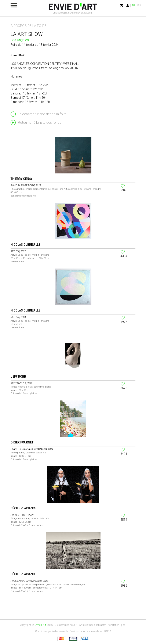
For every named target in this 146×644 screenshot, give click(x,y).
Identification (128, 6)
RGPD (108, 631)
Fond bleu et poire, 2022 (26, 186)
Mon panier (122, 5)
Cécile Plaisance (23, 508)
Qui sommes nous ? (66, 625)
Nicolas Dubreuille (25, 245)
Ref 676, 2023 (18, 317)
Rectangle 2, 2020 (21, 383)
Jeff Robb (18, 377)
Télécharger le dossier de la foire (42, 114)
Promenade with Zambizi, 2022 (29, 581)
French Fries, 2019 (22, 515)
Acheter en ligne (116, 625)
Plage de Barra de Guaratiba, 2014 (32, 449)
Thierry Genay (21, 179)
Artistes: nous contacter (92, 625)
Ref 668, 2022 (18, 251)
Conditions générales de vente (52, 631)
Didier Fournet (22, 442)
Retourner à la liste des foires (40, 123)
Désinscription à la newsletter (86, 631)
